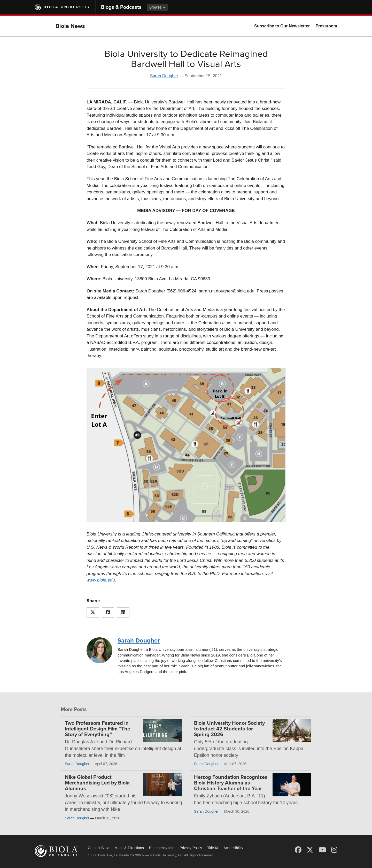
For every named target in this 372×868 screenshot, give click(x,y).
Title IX (213, 848)
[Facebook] (298, 850)
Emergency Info (162, 848)
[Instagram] (334, 850)
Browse (157, 7)
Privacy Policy (191, 848)
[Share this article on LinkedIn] (123, 613)
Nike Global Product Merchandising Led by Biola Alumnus (97, 783)
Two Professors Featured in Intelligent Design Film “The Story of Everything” (98, 729)
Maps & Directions (129, 848)
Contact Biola (99, 848)
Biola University (67, 7)
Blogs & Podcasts (121, 7)
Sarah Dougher (164, 76)
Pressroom (326, 26)
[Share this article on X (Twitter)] (93, 613)
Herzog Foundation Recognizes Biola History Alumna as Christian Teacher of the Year (231, 783)
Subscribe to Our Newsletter (282, 26)
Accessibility (233, 848)
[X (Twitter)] (310, 850)
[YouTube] (322, 850)
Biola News (70, 26)
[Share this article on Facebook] (108, 613)
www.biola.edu (101, 580)
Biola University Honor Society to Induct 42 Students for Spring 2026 (229, 729)
